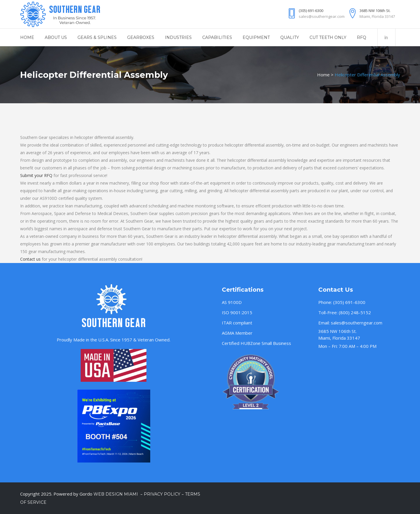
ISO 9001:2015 (237, 312)
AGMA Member (237, 333)
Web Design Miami (116, 494)
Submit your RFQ (36, 175)
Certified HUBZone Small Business (256, 343)
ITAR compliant (237, 323)
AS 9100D (232, 302)
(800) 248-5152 (355, 312)
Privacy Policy (162, 494)
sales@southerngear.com (357, 323)
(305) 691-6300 (349, 302)
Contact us (30, 259)
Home (323, 75)
